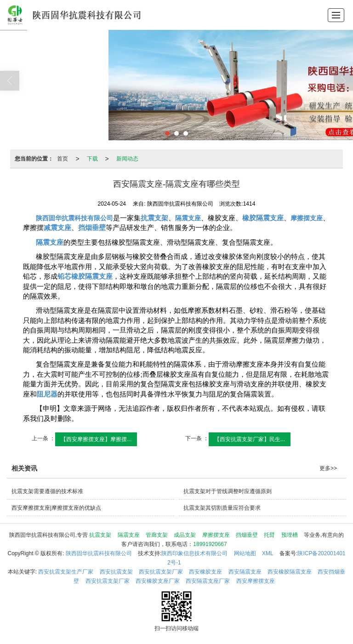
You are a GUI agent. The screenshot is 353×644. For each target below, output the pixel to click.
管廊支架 (157, 535)
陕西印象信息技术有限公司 (194, 553)
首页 (63, 159)
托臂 (269, 535)
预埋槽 (290, 535)
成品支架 (185, 535)
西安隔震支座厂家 (208, 581)
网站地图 (245, 553)
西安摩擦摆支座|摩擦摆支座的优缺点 (56, 508)
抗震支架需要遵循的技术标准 (47, 491)
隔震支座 (129, 535)
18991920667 (210, 544)
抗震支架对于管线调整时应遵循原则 (228, 491)
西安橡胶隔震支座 (290, 572)
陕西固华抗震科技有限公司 (99, 553)
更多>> (328, 468)
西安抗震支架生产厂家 (66, 572)
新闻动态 (127, 159)
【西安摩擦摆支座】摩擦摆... (96, 439)
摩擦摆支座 (216, 535)
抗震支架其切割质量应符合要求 (222, 508)
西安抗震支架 (116, 572)
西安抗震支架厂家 (161, 572)
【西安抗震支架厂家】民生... (250, 439)
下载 (92, 159)
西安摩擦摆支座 (256, 581)
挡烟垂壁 (247, 535)
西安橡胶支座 (205, 572)
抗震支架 (100, 535)
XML (268, 553)
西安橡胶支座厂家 (158, 581)
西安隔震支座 (245, 572)
